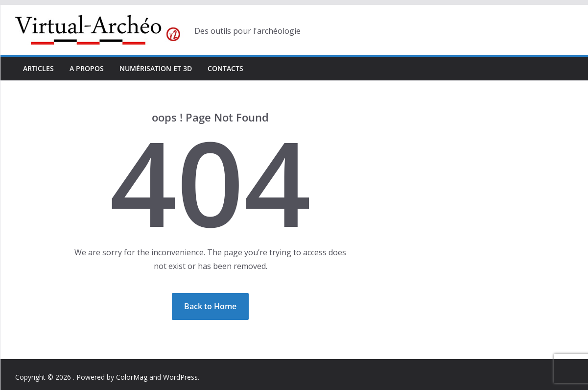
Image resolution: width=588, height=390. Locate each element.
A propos (87, 68)
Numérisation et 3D (156, 68)
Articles (38, 68)
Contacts (225, 68)
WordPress (180, 377)
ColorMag (132, 377)
